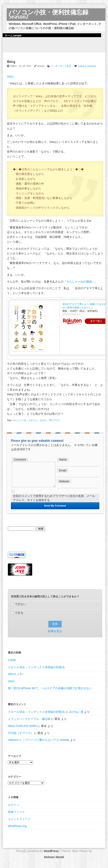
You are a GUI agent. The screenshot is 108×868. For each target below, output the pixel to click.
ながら (43, 420)
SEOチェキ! (15, 679)
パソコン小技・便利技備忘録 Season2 (49, 15)
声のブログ (55, 420)
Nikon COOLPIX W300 (22, 731)
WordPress (51, 856)
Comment (20, 460)
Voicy (10, 76)
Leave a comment (87, 66)
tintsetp (65, 745)
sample (23, 37)
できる (17, 618)
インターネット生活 (61, 66)
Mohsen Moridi (54, 862)
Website (64, 481)
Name (63, 460)
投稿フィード (16, 817)
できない (19, 609)
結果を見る (55, 636)
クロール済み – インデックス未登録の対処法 (36, 672)
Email (63, 470)
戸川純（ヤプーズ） (21, 738)
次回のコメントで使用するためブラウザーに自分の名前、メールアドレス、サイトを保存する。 (54, 503)
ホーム (11, 37)
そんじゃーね (19, 420)
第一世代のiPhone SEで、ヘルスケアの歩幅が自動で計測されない (50, 693)
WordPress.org (17, 831)
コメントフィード (19, 824)
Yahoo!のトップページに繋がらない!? (32, 745)
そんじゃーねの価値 (79, 282)
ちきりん (33, 420)
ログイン (14, 810)
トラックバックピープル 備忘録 (29, 724)
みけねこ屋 (76, 717)
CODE (12, 665)
